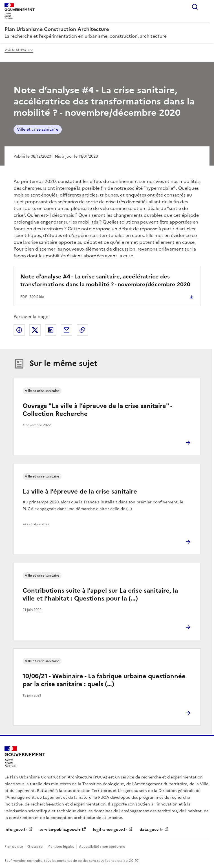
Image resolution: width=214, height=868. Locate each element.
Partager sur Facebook (19, 330)
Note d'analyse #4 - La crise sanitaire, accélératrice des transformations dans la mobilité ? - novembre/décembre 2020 (105, 280)
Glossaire (35, 847)
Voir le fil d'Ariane (19, 50)
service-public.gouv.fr (60, 830)
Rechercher (195, 7)
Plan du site (14, 847)
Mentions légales (61, 847)
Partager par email (67, 330)
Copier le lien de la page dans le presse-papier (82, 330)
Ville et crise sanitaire (38, 129)
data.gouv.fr (151, 830)
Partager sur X (35, 330)
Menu (206, 7)
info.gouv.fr (16, 830)
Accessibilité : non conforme (102, 847)
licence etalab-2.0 (119, 861)
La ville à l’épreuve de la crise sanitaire (80, 491)
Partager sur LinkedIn (51, 330)
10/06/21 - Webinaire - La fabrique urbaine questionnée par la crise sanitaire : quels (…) (104, 680)
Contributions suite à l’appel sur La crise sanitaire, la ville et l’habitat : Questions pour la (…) (100, 594)
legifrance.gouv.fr (110, 830)
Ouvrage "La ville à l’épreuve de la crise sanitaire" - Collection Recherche (97, 410)
